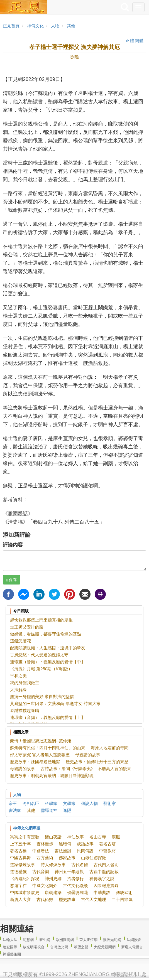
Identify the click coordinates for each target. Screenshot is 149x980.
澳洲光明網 (112, 940)
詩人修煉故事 (53, 865)
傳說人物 (89, 803)
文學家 (69, 803)
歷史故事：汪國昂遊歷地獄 (35, 762)
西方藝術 (45, 858)
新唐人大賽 (20, 899)
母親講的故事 (88, 755)
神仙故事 (75, 837)
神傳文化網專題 (27, 828)
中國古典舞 (20, 858)
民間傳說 (85, 851)
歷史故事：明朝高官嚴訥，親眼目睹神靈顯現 (52, 776)
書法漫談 (63, 851)
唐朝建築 (53, 892)
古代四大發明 (106, 865)
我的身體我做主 (25, 683)
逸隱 (67, 810)
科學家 (51, 803)
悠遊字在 (18, 886)
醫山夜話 (53, 837)
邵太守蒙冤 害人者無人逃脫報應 (40, 755)
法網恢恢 (134, 940)
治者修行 (75, 879)
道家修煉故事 (23, 865)
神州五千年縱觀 (69, 872)
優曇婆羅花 (78, 892)
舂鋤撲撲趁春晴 (25, 710)
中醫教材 (108, 851)
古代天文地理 (94, 899)
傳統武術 (124, 892)
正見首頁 (11, 26)
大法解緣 (18, 690)
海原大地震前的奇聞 (110, 748)
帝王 (13, 803)
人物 (55, 26)
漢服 (116, 837)
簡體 (139, 40)
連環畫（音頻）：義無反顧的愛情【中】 (48, 662)
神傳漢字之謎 (102, 879)
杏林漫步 (45, 844)
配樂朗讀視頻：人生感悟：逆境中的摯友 (48, 648)
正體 (130, 40)
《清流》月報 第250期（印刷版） (41, 669)
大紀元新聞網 (105, 947)
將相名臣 (31, 803)
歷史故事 (67, 899)
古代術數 (45, 899)
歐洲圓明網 (65, 940)
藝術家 (110, 803)
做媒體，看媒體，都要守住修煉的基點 (46, 634)
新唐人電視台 (132, 947)
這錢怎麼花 (20, 641)
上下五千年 (20, 844)
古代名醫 (80, 865)
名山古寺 (98, 837)
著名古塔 (108, 844)
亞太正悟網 (88, 940)
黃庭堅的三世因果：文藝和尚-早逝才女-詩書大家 (55, 703)
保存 (12, 580)
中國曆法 (41, 851)
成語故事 (85, 844)
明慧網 (28, 940)
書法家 (15, 810)
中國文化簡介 (45, 886)
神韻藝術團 (12, 954)
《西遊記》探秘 (25, 879)
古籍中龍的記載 (104, 872)
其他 (71, 26)
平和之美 (18, 676)
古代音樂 (41, 872)
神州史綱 (53, 879)
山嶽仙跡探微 (94, 858)
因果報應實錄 (106, 886)
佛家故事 (67, 858)
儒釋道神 (49, 810)
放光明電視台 (34, 947)
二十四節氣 (122, 899)
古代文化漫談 (75, 886)
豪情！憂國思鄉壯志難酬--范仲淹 (41, 741)
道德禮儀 (18, 872)
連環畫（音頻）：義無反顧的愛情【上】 (48, 717)
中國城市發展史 (25, 892)
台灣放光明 (59, 947)
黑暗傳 (65, 844)
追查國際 (10, 947)
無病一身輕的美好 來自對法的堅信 (42, 697)
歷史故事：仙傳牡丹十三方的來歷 (97, 762)
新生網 (45, 940)
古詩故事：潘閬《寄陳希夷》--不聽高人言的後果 (86, 769)
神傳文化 (35, 26)
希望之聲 (81, 947)
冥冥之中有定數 (25, 837)
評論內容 (13, 545)
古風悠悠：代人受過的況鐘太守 (39, 655)
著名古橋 (18, 851)
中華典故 (102, 892)
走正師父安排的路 (27, 627)
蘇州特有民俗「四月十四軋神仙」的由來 (48, 748)
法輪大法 (10, 940)
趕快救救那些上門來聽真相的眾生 (41, 620)
